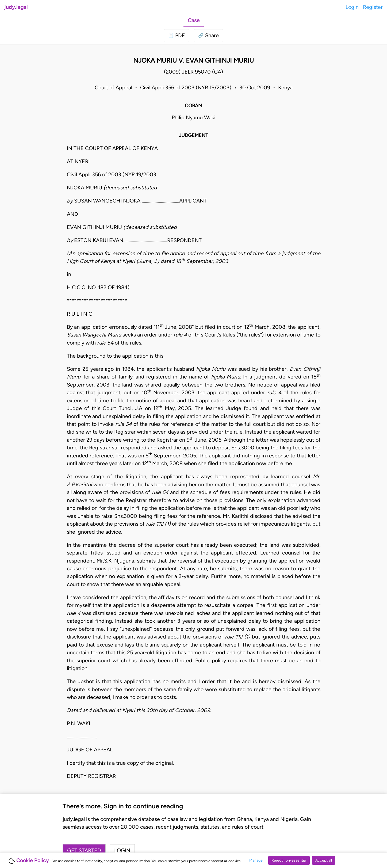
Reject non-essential (289, 860)
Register (373, 7)
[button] (208, 35)
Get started (84, 850)
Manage (256, 860)
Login (352, 7)
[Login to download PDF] (177, 35)
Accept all (324, 860)
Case (194, 20)
